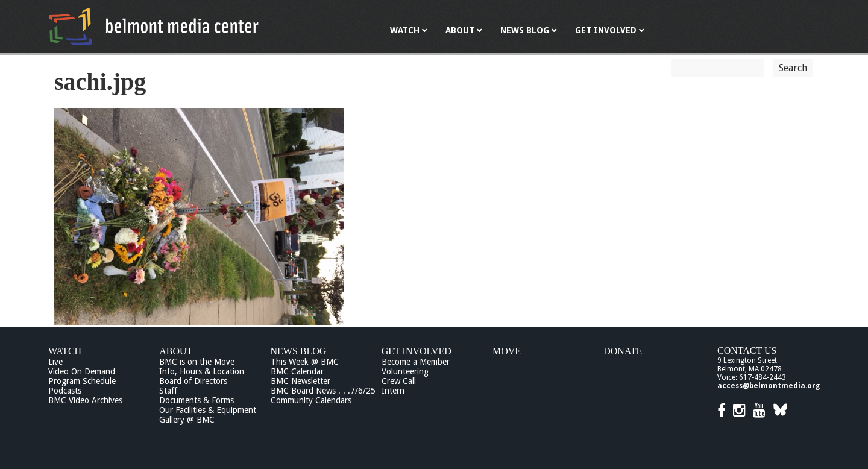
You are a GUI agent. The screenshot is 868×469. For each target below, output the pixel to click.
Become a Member (416, 362)
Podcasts (65, 391)
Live (55, 362)
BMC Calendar (297, 371)
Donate (623, 351)
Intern (393, 391)
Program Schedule (82, 381)
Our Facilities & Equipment (208, 410)
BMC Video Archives (85, 400)
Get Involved (417, 351)
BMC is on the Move (197, 362)
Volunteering (405, 371)
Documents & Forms (197, 400)
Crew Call (399, 381)
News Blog (299, 351)
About (176, 351)
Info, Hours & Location (202, 371)
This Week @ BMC (305, 362)
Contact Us (747, 351)
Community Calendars (311, 400)
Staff (168, 391)
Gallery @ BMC (187, 420)
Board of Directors (193, 381)
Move (507, 351)
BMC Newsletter (300, 381)
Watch (65, 351)
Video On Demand (82, 371)
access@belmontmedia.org (769, 386)
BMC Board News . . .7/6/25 (323, 391)
